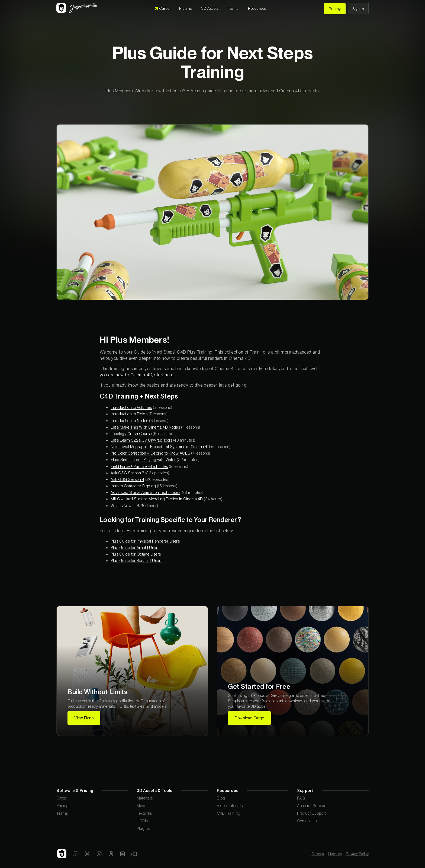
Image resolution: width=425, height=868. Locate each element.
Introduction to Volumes (131, 407)
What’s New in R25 (128, 506)
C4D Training (228, 813)
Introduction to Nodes (129, 421)
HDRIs (142, 821)
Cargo (62, 798)
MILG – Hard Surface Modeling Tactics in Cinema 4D (157, 499)
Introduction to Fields (129, 414)
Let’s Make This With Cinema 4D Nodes (145, 427)
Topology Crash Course (131, 434)
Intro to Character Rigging (133, 486)
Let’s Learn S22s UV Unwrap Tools (141, 440)
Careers (318, 854)
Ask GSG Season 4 (127, 479)
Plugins (143, 828)
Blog (221, 798)
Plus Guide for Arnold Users (135, 548)
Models (143, 806)
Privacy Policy (357, 854)
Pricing (63, 806)
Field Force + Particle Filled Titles (139, 466)
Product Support (312, 813)
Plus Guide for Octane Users (136, 554)
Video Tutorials (230, 806)
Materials (145, 798)
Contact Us (307, 821)
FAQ (301, 798)
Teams (62, 813)
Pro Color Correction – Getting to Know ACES (150, 453)
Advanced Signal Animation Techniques (145, 492)
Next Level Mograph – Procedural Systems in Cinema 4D (160, 447)
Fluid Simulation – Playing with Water (143, 460)
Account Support (312, 806)
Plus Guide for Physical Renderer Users (145, 541)
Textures (144, 813)
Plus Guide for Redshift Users (137, 561)
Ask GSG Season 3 (127, 473)
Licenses (335, 854)
